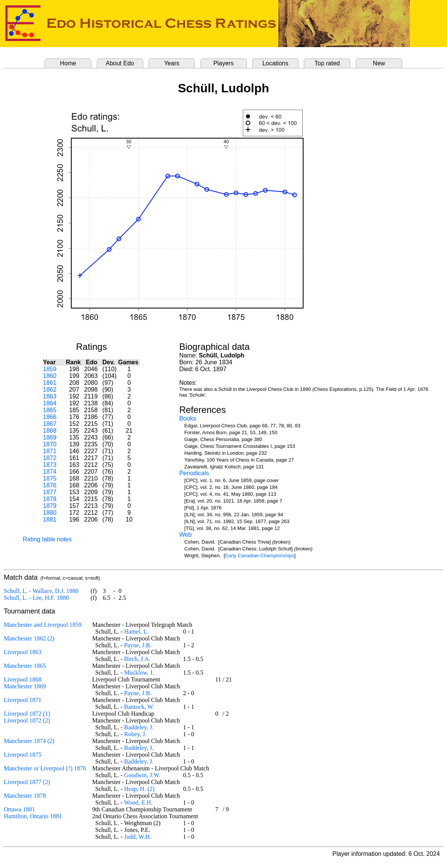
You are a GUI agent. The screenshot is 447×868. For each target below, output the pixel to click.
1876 (50, 485)
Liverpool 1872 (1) (27, 714)
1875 (50, 478)
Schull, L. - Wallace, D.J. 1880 (41, 591)
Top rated (327, 63)
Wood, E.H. (138, 802)
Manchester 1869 (25, 686)
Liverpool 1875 (23, 755)
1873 (50, 465)
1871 (50, 451)
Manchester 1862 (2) (29, 638)
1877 (50, 492)
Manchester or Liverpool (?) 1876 (45, 768)
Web (186, 535)
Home (68, 63)
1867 (50, 424)
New (379, 63)
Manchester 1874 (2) (29, 741)
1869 (50, 437)
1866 (50, 417)
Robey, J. (135, 734)
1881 (50, 519)
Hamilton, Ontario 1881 (33, 816)
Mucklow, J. (139, 673)
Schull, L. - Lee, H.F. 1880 (36, 598)
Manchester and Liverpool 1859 (43, 625)
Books (188, 418)
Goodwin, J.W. (142, 775)
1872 (50, 458)
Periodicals (194, 473)
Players (223, 63)
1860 (50, 376)
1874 (50, 472)
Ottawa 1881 (19, 809)
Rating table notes (47, 539)
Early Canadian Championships (260, 556)
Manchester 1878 (25, 796)
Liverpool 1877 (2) (27, 782)
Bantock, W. (139, 707)
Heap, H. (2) (139, 789)
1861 (50, 383)
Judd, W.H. (138, 837)
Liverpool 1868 (23, 679)
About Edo (120, 63)
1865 (50, 410)
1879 (50, 506)
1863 (50, 396)
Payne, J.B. (138, 645)
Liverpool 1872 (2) (27, 720)
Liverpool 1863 (23, 652)
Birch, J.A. (137, 659)
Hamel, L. (136, 632)
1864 (50, 403)
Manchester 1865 (25, 666)
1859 (50, 369)
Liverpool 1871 (23, 700)
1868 (50, 431)
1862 (50, 390)
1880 (50, 513)
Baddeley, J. (139, 727)
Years (172, 63)
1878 (50, 499)
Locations (276, 63)
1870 (50, 444)
